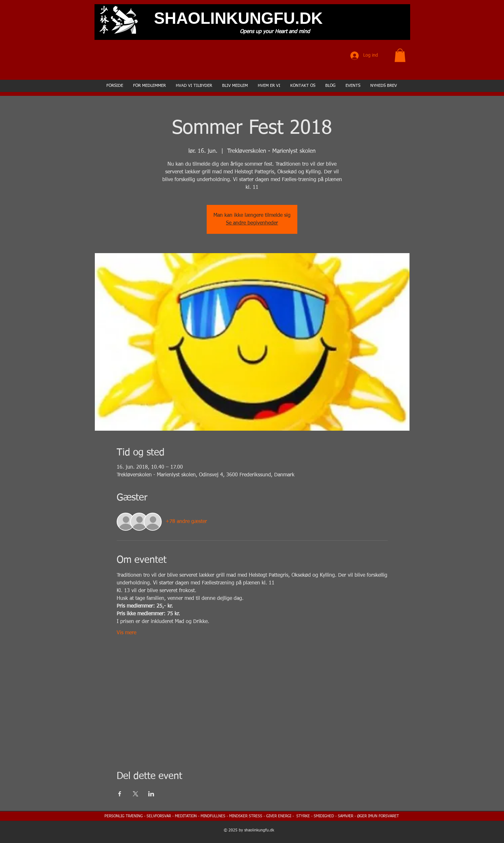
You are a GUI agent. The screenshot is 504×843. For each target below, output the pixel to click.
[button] (400, 55)
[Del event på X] (135, 794)
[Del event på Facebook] (120, 794)
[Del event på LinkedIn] (151, 794)
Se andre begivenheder (252, 223)
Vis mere (126, 633)
